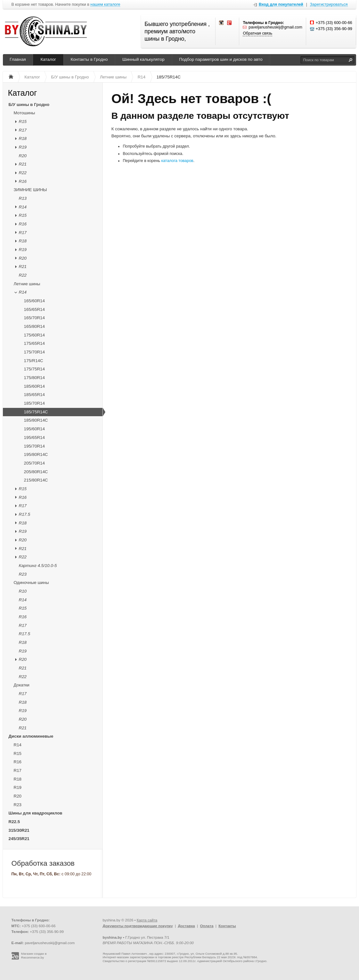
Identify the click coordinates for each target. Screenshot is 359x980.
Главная (18, 59)
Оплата (207, 926)
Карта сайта (147, 920)
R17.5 (25, 514)
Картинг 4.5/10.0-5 (38, 566)
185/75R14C (36, 412)
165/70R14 (34, 318)
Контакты (227, 926)
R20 (23, 156)
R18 (23, 138)
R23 (23, 574)
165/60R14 (34, 301)
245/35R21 (19, 839)
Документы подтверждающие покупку (138, 926)
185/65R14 (34, 395)
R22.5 (14, 822)
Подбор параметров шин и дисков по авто (221, 59)
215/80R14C (36, 480)
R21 (23, 164)
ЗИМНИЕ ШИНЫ (30, 190)
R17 (23, 130)
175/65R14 (34, 343)
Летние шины (27, 284)
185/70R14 (34, 403)
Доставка (186, 926)
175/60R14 (34, 335)
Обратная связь (257, 33)
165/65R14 (34, 309)
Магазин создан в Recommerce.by (34, 956)
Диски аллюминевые (31, 736)
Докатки (22, 685)
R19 (23, 147)
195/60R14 (34, 429)
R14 (23, 207)
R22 (23, 173)
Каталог (48, 59)
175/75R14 (34, 369)
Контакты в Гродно (89, 59)
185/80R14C (36, 420)
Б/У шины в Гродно (29, 105)
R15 (23, 121)
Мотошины (24, 113)
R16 (23, 181)
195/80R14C (36, 454)
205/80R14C (36, 472)
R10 (23, 591)
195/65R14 (34, 437)
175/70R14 (34, 352)
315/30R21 (19, 830)
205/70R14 (34, 463)
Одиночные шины (31, 583)
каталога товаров (177, 161)
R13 (23, 198)
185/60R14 (34, 386)
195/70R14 (34, 446)
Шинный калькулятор (143, 59)
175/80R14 (34, 378)
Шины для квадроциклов (36, 813)
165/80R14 (34, 326)
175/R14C (34, 361)
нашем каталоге (105, 5)
